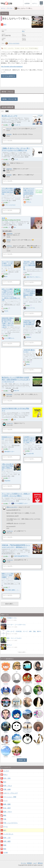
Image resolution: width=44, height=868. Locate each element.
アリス (16, 159)
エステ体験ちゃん (9, 338)
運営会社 (40, 863)
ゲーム (5, 827)
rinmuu (9, 240)
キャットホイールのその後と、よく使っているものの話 (8, 263)
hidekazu (29, 337)
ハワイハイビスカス (12, 43)
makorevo (9, 169)
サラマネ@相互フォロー (21, 503)
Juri (15, 419)
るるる (6, 311)
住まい (5, 775)
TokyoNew (7, 481)
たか (38, 732)
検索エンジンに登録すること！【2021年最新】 (8, 575)
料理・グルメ (8, 786)
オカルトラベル (33, 302)
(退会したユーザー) (12, 507)
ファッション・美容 (10, 797)
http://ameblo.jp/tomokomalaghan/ (12, 67)
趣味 (5, 815)
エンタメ (6, 771)
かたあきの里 (30, 454)
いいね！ (6, 125)
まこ (8, 163)
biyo (15, 227)
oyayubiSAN (38, 708)
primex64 (9, 134)
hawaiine (6, 757)
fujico (6, 276)
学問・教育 (7, 841)
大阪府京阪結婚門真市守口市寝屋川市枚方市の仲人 (28, 556)
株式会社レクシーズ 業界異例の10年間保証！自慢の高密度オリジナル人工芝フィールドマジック (16, 380)
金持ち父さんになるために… (16, 122)
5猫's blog (11, 272)
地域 (5, 845)
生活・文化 (7, 778)
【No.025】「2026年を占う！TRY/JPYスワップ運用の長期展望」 (29, 265)
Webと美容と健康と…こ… (11, 584)
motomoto (10, 233)
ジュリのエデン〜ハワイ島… (10, 417)
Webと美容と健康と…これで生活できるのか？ (17, 590)
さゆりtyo (17, 720)
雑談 (5, 849)
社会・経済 (7, 808)
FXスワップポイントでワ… (34, 271)
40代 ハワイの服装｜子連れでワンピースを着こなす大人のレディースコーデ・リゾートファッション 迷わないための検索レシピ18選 (11, 294)
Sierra (38, 720)
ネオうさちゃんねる (18, 157)
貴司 (17, 745)
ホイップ (9, 129)
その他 (5, 853)
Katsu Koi (16, 391)
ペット (5, 801)
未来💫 (4, 218)
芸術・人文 (7, 838)
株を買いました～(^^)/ (9, 116)
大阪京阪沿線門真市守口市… (16, 553)
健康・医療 (7, 804)
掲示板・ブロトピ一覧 (9, 99)
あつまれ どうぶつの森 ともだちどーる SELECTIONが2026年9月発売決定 (29, 192)
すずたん (29, 202)
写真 (5, 819)
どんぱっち (17, 125)
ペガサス (27, 708)
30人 (23, 31)
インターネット (8, 834)
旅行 (5, 25)
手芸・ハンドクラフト (10, 823)
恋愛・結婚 (7, 789)
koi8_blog (8, 388)
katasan (6, 732)
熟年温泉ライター (9, 452)
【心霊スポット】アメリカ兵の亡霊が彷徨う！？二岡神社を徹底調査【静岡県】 (29, 293)
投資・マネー (8, 812)
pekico (28, 364)
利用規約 (29, 863)
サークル (23, 863)
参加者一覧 (22, 760)
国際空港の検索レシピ (10, 305)
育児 (5, 782)
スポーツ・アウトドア (10, 793)
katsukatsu (9, 394)
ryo (6, 720)
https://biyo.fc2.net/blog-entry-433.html (11, 220)
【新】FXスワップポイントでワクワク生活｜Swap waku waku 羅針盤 (27, 731)
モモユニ (9, 246)
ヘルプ (35, 863)
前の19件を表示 (7, 231)
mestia (27, 720)
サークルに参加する (9, 76)
